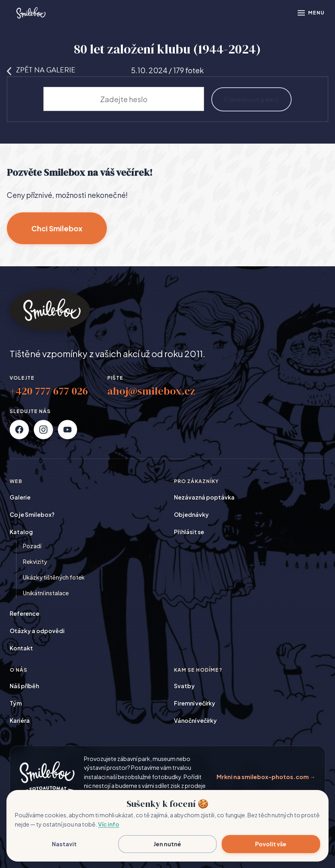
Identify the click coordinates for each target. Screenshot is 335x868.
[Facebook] (19, 430)
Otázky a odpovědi (37, 631)
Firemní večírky (195, 703)
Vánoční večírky (195, 720)
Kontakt (21, 648)
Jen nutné (167, 844)
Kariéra (20, 720)
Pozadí (32, 546)
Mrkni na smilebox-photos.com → (266, 777)
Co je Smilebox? (32, 514)
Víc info (109, 824)
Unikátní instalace (46, 593)
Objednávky (191, 514)
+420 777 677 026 (49, 391)
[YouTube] (67, 430)
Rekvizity (35, 562)
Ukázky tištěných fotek (54, 577)
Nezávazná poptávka (204, 497)
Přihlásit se (189, 532)
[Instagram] (43, 430)
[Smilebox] (31, 13)
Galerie (20, 497)
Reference (25, 613)
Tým (16, 703)
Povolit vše (271, 844)
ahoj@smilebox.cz (151, 391)
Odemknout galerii (251, 99)
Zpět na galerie (41, 70)
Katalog (21, 532)
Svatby (184, 686)
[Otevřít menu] (311, 13)
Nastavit (64, 844)
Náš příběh (24, 686)
